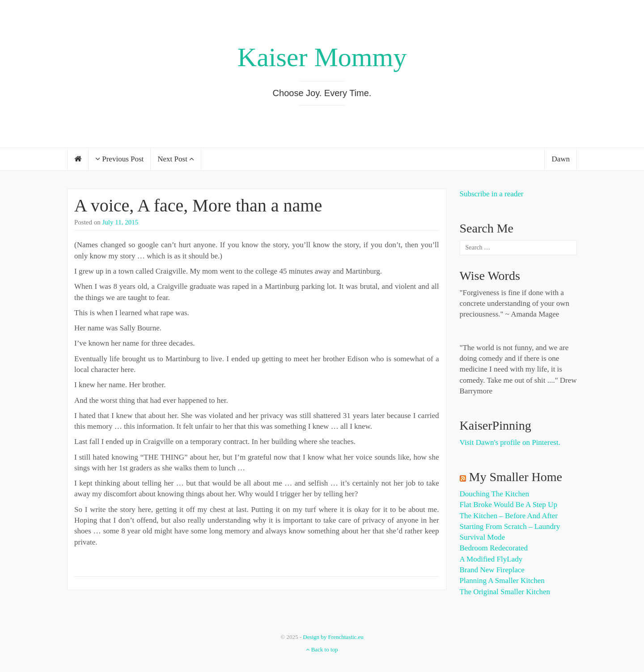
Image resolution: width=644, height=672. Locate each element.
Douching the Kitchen (494, 494)
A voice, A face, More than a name (198, 205)
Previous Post (119, 159)
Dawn (561, 159)
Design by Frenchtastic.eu (333, 637)
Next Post (176, 159)
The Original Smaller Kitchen (505, 592)
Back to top (322, 649)
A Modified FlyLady (491, 559)
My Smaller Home (516, 477)
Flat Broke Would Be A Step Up (508, 505)
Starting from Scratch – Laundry (510, 526)
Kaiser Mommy (322, 57)
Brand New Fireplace (492, 570)
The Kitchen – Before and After (509, 516)
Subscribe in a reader (492, 194)
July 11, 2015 (121, 222)
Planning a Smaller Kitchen (502, 581)
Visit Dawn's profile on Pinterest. (510, 442)
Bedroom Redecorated (494, 548)
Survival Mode (483, 537)
